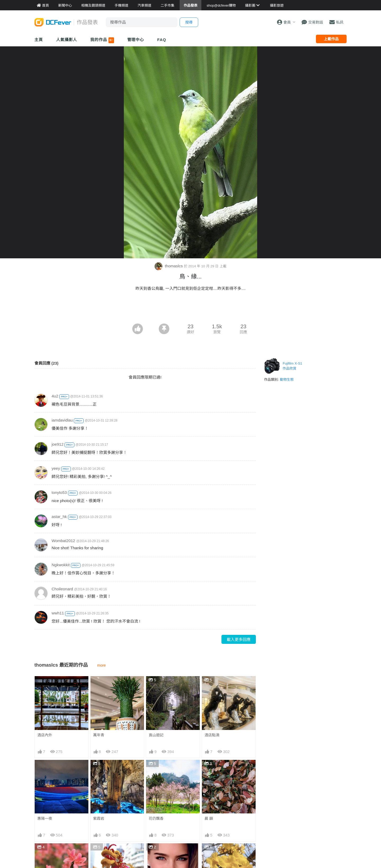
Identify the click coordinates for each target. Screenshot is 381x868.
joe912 (58, 444)
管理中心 (136, 40)
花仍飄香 (156, 818)
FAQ (162, 40)
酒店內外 (45, 735)
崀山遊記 (156, 735)
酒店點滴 (212, 735)
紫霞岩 (99, 818)
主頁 (39, 40)
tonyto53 (59, 492)
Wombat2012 (63, 541)
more (101, 665)
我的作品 (102, 40)
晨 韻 (209, 818)
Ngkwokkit (61, 565)
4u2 (55, 396)
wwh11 (58, 613)
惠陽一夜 (45, 818)
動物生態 (287, 380)
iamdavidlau (62, 420)
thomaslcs (169, 266)
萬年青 (99, 735)
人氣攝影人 (67, 40)
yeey (56, 468)
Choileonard (62, 589)
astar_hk (59, 517)
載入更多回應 (239, 639)
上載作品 (331, 39)
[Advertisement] (190, 309)
